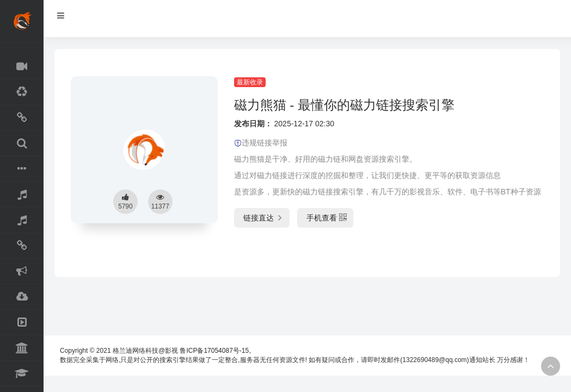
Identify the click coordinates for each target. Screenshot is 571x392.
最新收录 (250, 82)
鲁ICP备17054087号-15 (214, 351)
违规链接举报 (261, 143)
